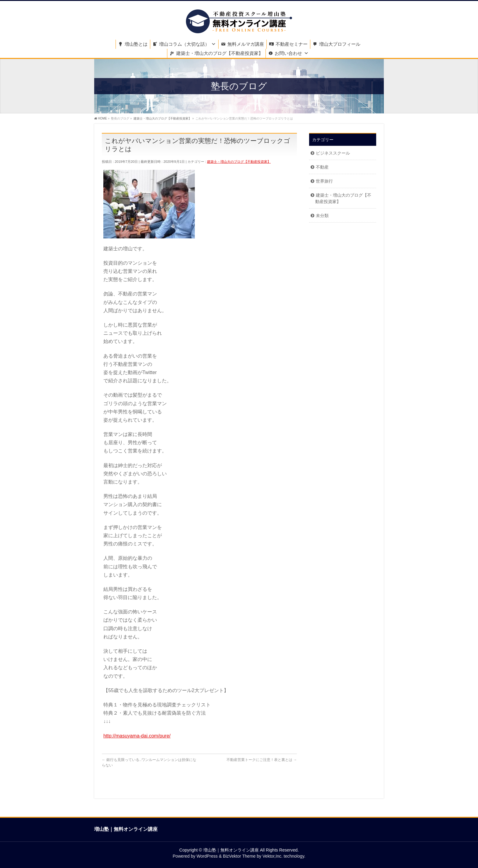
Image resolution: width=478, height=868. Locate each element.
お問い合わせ (288, 53)
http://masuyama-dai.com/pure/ (137, 736)
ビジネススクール (333, 153)
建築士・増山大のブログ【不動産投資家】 (220, 53)
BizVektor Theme (239, 856)
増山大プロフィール (340, 44)
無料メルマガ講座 (246, 44)
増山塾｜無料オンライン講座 (231, 850)
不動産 (322, 167)
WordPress (207, 856)
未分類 (322, 216)
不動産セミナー (292, 44)
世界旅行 (324, 181)
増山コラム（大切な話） (184, 44)
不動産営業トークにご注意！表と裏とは (262, 760)
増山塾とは (136, 44)
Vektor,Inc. (273, 856)
